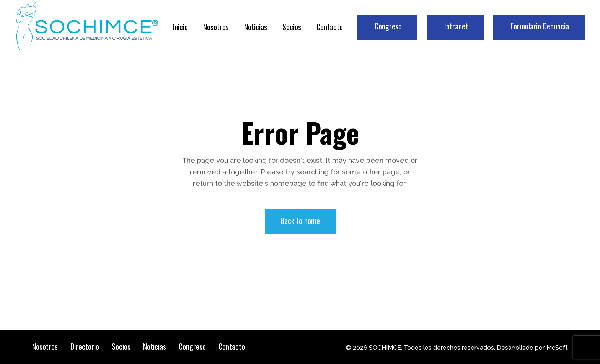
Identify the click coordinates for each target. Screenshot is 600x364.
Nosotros (45, 346)
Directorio (85, 346)
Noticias (155, 346)
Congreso (192, 346)
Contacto (232, 346)
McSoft (557, 348)
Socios (121, 346)
